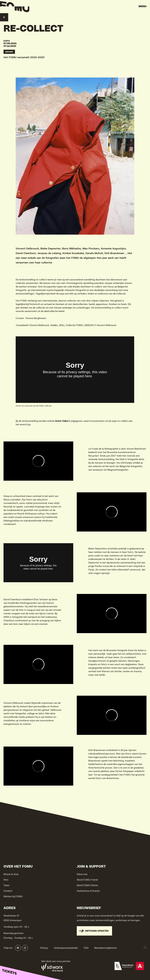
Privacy (44, 948)
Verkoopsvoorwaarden (66, 948)
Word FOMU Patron (87, 885)
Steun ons (82, 874)
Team (7, 885)
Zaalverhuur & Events (88, 891)
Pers (6, 880)
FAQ (86, 948)
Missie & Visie (11, 874)
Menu (143, 6)
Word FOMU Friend (87, 880)
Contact (8, 891)
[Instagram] (25, 948)
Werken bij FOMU (13, 896)
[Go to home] (15, 7)
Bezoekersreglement (105, 948)
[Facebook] (18, 948)
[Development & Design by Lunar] (145, 947)
